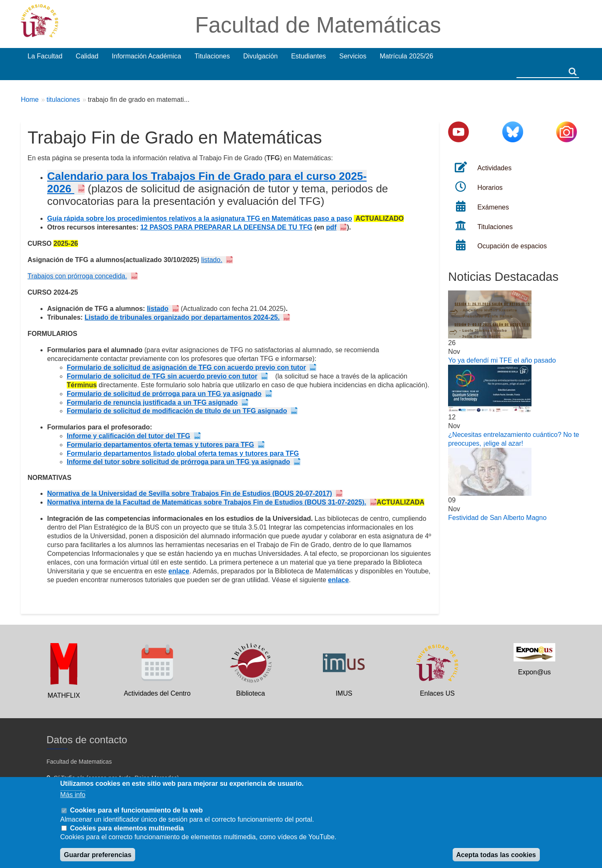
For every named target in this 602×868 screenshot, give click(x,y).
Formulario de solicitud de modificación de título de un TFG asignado (177, 411)
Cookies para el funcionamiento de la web (136, 810)
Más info (73, 795)
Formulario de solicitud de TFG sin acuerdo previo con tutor (162, 376)
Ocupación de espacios (512, 246)
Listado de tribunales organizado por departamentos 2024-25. (182, 317)
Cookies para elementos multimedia (127, 828)
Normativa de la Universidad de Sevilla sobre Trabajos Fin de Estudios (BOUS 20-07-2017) (190, 493)
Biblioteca (251, 693)
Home (30, 100)
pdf (331, 227)
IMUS (344, 693)
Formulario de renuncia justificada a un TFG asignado (152, 402)
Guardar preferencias (98, 855)
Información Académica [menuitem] (146, 56)
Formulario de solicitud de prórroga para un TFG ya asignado (164, 394)
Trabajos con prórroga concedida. (77, 276)
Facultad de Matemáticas (318, 25)
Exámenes (493, 207)
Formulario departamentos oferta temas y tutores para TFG (160, 445)
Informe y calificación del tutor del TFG (128, 436)
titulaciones (63, 100)
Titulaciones (495, 227)
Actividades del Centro (157, 693)
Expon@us (535, 672)
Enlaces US (437, 693)
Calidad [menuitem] (87, 56)
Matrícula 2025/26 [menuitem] (406, 56)
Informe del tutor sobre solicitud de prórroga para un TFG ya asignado (178, 462)
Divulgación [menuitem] (261, 56)
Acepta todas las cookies (496, 855)
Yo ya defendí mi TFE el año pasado (502, 360)
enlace (179, 571)
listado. (212, 260)
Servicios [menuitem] (353, 56)
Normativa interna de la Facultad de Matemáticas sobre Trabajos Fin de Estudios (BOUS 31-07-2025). (207, 502)
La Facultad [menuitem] (45, 56)
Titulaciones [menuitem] (212, 56)
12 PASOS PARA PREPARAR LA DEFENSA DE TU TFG (226, 227)
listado (158, 309)
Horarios (490, 188)
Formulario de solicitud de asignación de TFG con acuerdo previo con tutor (186, 367)
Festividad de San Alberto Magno (497, 518)
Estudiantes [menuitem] (309, 56)
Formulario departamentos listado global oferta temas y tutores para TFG (183, 453)
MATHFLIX (64, 695)
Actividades (494, 168)
